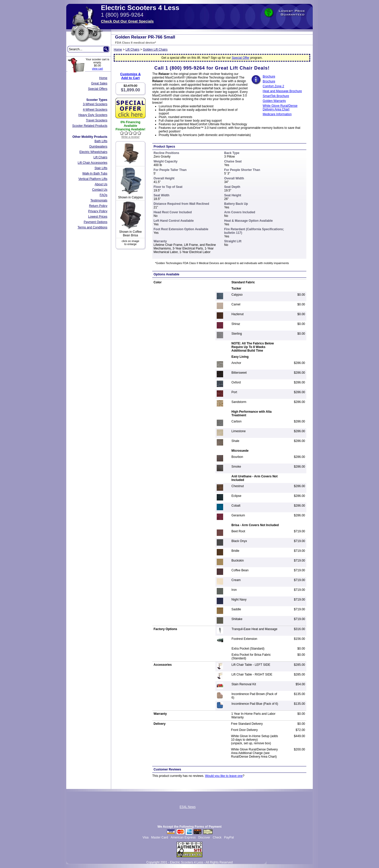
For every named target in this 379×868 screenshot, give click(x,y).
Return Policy (98, 206)
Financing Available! (130, 129)
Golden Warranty (274, 101)
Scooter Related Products (90, 126)
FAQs (103, 195)
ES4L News (187, 807)
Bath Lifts (101, 141)
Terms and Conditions (92, 227)
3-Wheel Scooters (95, 104)
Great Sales (99, 83)
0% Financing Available (130, 124)
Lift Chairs (100, 157)
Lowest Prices (98, 217)
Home (103, 78)
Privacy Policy (98, 211)
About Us (101, 184)
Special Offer (240, 58)
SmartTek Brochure (276, 96)
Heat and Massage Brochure (282, 91)
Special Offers (98, 89)
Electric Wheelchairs (93, 152)
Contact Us (100, 190)
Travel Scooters (97, 120)
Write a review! (130, 137)
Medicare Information (277, 114)
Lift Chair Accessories (93, 163)
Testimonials (99, 200)
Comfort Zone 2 (273, 86)
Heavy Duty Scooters (93, 115)
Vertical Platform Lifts (93, 179)
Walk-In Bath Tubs (95, 173)
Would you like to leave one (224, 776)
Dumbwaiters (98, 147)
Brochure (269, 81)
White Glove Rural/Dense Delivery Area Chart (280, 108)
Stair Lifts (101, 168)
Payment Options (96, 222)
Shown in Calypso (130, 197)
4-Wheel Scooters (95, 110)
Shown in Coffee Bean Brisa (130, 234)
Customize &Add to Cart (130, 76)
